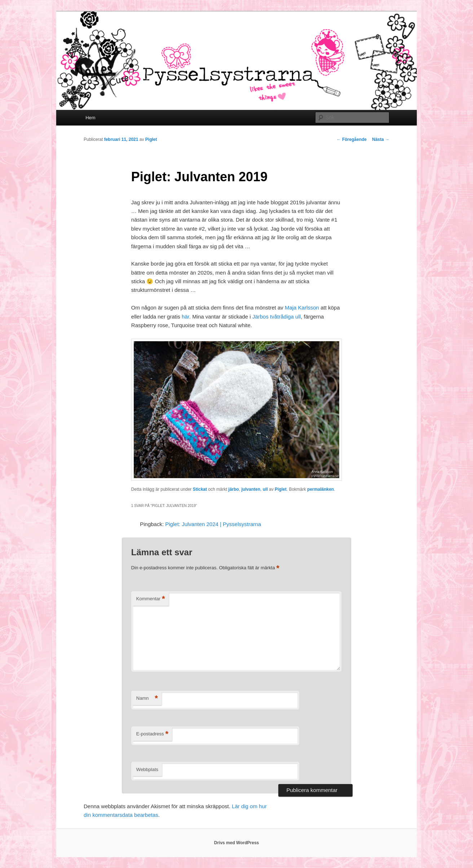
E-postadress (152, 734)
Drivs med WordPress (237, 843)
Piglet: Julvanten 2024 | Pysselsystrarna (213, 524)
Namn (147, 698)
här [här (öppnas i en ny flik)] (185, 317)
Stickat (200, 489)
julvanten (251, 489)
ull (265, 489)
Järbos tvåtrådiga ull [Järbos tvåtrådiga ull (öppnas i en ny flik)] (277, 317)
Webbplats (147, 769)
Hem (90, 118)
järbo (233, 489)
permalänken (321, 489)
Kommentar (151, 599)
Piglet (151, 139)
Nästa (381, 139)
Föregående (352, 139)
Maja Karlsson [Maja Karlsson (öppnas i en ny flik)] (302, 308)
